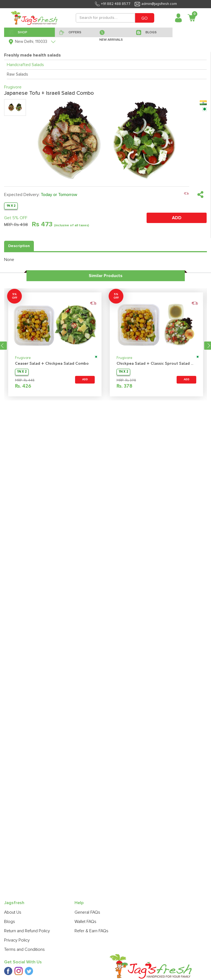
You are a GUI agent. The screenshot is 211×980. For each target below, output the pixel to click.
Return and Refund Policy (27, 931)
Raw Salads (17, 74)
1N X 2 (11, 206)
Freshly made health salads (32, 55)
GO (145, 18)
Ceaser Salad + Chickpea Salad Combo (52, 364)
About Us (13, 912)
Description (19, 246)
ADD (177, 218)
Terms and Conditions (24, 949)
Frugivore (23, 358)
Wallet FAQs (85, 922)
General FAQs (87, 912)
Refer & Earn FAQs (91, 931)
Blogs (10, 922)
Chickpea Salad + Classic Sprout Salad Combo (156, 364)
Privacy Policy (17, 940)
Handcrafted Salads (25, 65)
